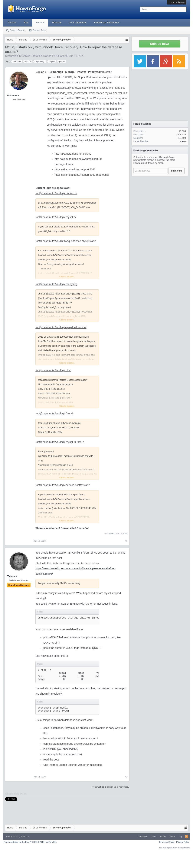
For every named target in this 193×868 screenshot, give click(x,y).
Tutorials (12, 23)
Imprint (163, 837)
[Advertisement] (160, 201)
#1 (126, 541)
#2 (126, 777)
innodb (28, 61)
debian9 (17, 61)
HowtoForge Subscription (107, 23)
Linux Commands (78, 23)
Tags (26, 23)
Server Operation (32, 56)
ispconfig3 (40, 61)
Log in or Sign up (177, 2)
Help (154, 837)
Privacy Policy (183, 842)
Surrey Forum (184, 847)
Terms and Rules (167, 842)
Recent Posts (39, 30)
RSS (187, 837)
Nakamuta (62, 56)
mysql (52, 61)
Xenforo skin (11, 837)
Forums (40, 23)
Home (173, 837)
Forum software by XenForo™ (30, 842)
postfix (62, 61)
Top (181, 837)
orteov (183, 141)
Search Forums (18, 30)
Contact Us (143, 837)
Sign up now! (160, 44)
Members (57, 23)
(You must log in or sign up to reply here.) (111, 787)
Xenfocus (25, 837)
